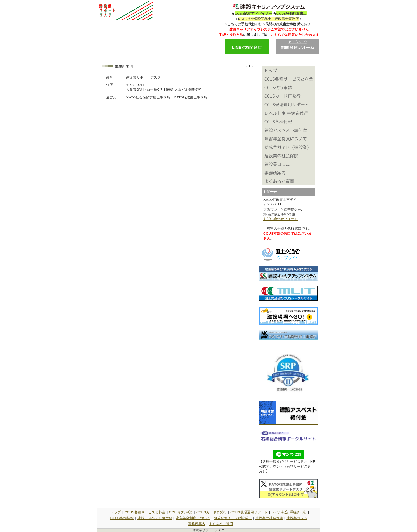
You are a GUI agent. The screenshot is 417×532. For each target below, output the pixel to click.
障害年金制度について (193, 518)
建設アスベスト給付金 (155, 518)
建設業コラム (297, 518)
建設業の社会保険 (269, 518)
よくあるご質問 (221, 524)
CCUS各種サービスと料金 (145, 512)
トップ (116, 512)
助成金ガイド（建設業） (233, 518)
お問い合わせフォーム (281, 219)
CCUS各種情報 (122, 518)
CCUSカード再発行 (212, 512)
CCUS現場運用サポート (249, 512)
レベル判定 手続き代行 (289, 512)
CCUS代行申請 (181, 512)
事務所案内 (197, 524)
